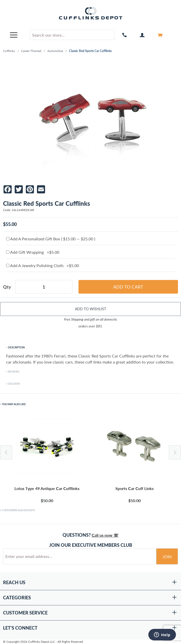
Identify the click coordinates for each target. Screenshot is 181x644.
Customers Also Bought (19, 510)
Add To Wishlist (90, 309)
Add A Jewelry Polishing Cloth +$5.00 (43, 265)
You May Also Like (14, 404)
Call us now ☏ (105, 535)
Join (167, 557)
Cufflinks (9, 51)
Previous (6, 452)
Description (16, 347)
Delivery (14, 384)
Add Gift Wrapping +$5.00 (33, 252)
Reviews (14, 372)
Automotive (55, 51)
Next (175, 452)
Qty (7, 287)
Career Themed (31, 51)
